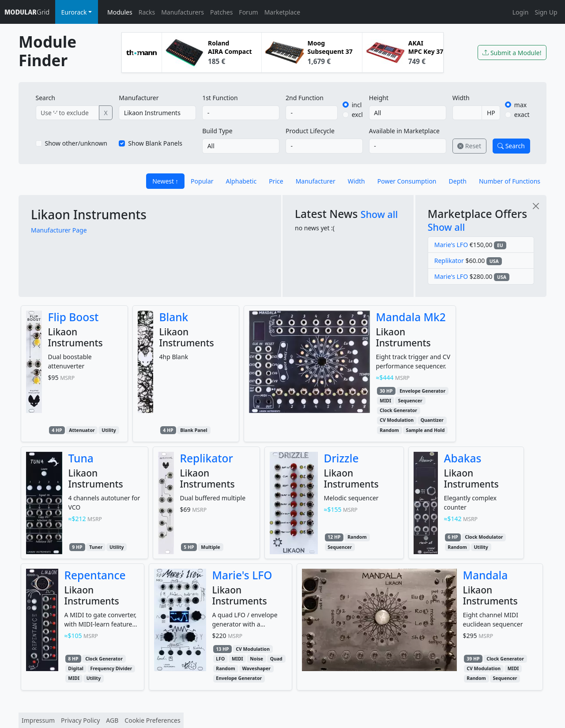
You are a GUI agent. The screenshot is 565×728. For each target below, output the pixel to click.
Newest (163, 181)
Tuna (81, 458)
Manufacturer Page (59, 230)
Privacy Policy (80, 720)
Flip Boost (73, 317)
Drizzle (341, 458)
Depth (458, 181)
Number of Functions (510, 181)
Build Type (217, 131)
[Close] (536, 206)
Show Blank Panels (155, 143)
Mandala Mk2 (411, 317)
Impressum (38, 720)
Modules (120, 12)
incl (357, 105)
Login (521, 12)
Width (461, 98)
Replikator (449, 261)
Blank (174, 317)
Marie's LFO (451, 245)
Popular (202, 181)
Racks (147, 12)
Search (45, 98)
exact (522, 114)
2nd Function (305, 98)
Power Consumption (407, 181)
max (520, 105)
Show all (379, 214)
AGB (112, 720)
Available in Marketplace (404, 131)
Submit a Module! (512, 53)
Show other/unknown (76, 143)
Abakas (463, 458)
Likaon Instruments (89, 214)
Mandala (486, 575)
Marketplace (282, 12)
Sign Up (546, 12)
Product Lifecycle (310, 131)
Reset (469, 146)
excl (357, 114)
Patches (221, 12)
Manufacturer (139, 98)
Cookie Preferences (152, 720)
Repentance (95, 575)
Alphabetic (241, 181)
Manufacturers (183, 12)
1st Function (220, 98)
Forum (248, 12)
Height (379, 98)
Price (276, 181)
